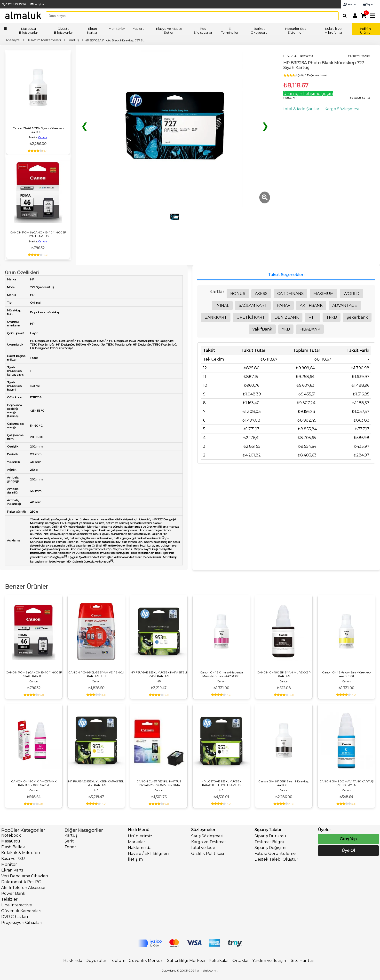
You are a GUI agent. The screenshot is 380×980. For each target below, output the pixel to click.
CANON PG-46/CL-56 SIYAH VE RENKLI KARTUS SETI (96, 674)
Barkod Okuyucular (260, 31)
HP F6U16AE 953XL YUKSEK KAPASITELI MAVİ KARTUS (159, 674)
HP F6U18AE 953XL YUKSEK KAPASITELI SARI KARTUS (96, 783)
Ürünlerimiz (140, 836)
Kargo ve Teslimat (209, 842)
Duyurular (96, 961)
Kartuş (71, 835)
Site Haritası (303, 961)
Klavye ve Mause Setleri (169, 31)
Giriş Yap (348, 839)
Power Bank (13, 893)
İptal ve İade (203, 848)
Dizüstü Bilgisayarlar (63, 31)
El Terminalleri (230, 31)
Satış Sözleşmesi (207, 836)
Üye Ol (348, 851)
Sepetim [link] (370, 4)
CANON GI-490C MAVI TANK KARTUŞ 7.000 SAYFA (346, 783)
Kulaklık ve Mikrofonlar (333, 31)
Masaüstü (11, 841)
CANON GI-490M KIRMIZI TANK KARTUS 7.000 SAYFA (34, 783)
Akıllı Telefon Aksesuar (24, 888)
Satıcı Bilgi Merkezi (186, 961)
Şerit (69, 841)
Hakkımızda (140, 848)
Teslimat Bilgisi (269, 842)
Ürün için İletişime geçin (308, 94)
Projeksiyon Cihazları (22, 922)
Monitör (9, 864)
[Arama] (343, 16)
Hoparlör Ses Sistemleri (296, 31)
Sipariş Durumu (270, 836)
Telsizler (9, 899)
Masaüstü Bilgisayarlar (29, 31)
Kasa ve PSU (13, 859)
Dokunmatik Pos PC (21, 882)
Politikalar (219, 961)
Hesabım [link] (351, 4)
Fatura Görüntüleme (275, 853)
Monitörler (117, 29)
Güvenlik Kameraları (21, 911)
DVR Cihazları (15, 917)
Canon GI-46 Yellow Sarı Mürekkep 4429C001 (346, 674)
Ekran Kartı (12, 870)
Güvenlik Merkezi (146, 961)
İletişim (37, 4)
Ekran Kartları (93, 31)
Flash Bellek (13, 847)
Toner (70, 847)
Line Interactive (17, 905)
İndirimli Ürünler (366, 31)
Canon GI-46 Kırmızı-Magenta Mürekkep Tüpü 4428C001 (221, 674)
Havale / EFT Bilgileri (148, 853)
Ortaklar (241, 961)
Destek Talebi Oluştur (276, 859)
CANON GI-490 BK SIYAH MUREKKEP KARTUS (284, 674)
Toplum (118, 961)
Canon (43, 137)
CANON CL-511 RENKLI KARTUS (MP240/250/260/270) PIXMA (159, 783)
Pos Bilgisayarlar (203, 31)
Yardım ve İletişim (270, 961)
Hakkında (73, 961)
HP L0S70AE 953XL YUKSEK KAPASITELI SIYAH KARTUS (221, 783)
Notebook (11, 835)
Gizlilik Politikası (208, 853)
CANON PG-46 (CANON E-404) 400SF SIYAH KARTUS (38, 234)
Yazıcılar (139, 29)
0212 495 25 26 (14, 4)
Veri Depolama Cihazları (25, 876)
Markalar (137, 842)
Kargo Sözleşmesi (342, 109)
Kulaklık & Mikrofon (21, 853)
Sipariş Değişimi (270, 848)
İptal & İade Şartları (302, 109)
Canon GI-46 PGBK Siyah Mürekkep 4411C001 (38, 130)
